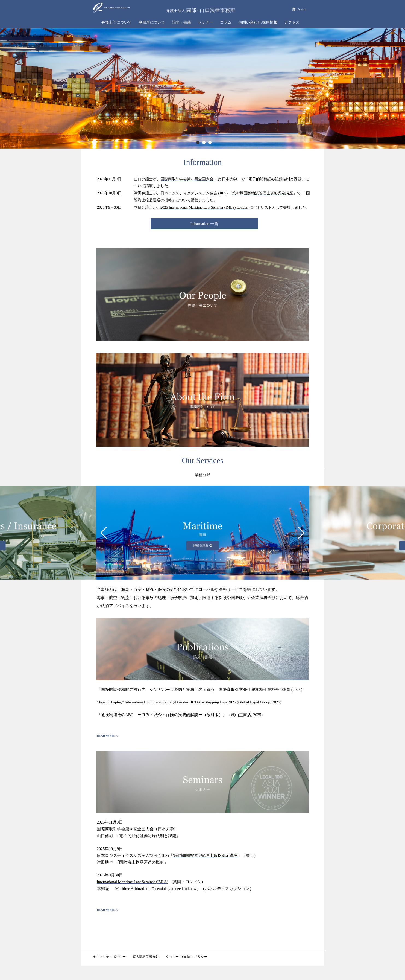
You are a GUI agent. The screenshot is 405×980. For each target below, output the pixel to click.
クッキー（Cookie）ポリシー (187, 957)
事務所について (152, 22)
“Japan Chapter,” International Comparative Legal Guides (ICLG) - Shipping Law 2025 (166, 702)
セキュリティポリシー (109, 957)
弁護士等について (117, 22)
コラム (226, 22)
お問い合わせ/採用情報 (258, 22)
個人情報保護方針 (146, 957)
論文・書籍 (182, 22)
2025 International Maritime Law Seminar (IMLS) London (204, 207)
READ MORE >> (108, 736)
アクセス (292, 22)
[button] (104, 533)
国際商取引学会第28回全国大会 (187, 179)
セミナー (205, 22)
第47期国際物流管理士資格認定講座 (263, 193)
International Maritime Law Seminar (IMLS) (132, 882)
